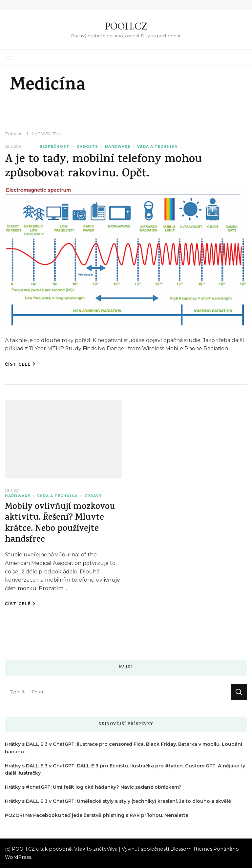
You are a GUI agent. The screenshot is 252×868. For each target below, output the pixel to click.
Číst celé (20, 364)
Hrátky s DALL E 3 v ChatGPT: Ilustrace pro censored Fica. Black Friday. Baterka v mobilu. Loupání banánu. (124, 748)
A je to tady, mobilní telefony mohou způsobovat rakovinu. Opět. (103, 167)
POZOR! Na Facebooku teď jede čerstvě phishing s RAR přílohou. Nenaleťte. (97, 815)
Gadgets (87, 147)
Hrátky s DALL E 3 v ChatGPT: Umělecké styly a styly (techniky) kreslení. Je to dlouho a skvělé (118, 801)
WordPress (18, 857)
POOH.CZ (126, 26)
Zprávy (93, 496)
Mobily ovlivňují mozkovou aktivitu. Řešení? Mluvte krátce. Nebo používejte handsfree (60, 524)
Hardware (118, 147)
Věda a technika (157, 147)
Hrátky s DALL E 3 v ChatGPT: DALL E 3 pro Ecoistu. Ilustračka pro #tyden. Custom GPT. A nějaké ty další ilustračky (125, 770)
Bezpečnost (54, 147)
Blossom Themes (191, 849)
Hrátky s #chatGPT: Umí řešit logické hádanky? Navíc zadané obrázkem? (93, 787)
